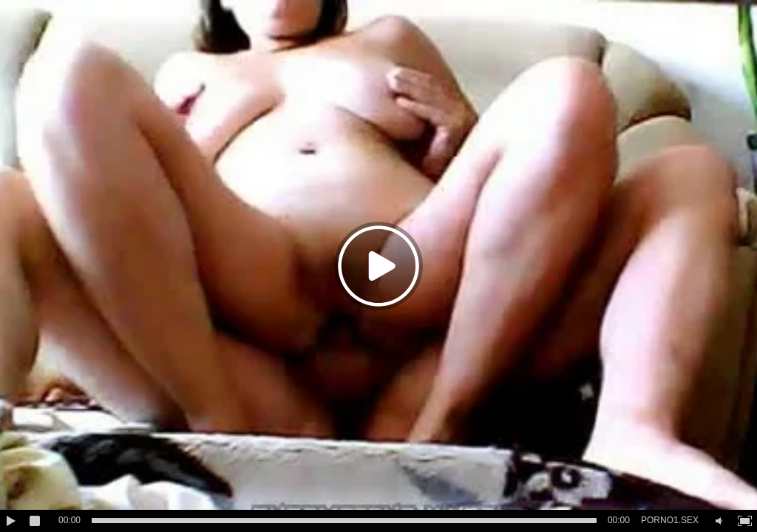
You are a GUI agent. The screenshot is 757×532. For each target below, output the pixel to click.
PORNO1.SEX (670, 520)
